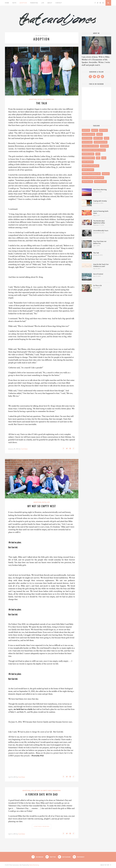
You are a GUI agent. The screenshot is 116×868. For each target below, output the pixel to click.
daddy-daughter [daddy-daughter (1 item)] (89, 134)
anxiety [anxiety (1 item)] (95, 130)
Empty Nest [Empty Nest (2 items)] (98, 138)
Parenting (34, 3)
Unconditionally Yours (101, 231)
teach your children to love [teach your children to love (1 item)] (93, 178)
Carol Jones (24, 449)
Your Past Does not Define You (100, 242)
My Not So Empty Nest (42, 506)
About (50, 3)
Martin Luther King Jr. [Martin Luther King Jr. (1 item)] (91, 166)
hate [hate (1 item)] (98, 154)
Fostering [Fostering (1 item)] (104, 146)
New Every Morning (100, 190)
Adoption (23, 3)
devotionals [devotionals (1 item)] (87, 138)
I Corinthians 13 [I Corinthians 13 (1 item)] (88, 158)
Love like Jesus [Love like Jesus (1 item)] (88, 162)
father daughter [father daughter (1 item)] (101, 142)
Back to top (106, 865)
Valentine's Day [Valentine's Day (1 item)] (100, 182)
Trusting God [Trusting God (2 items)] (87, 182)
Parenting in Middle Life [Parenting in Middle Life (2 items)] (91, 174)
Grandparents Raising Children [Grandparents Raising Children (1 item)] (94, 150)
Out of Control (98, 274)
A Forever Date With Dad (42, 794)
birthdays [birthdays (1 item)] (103, 130)
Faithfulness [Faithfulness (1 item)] (87, 142)
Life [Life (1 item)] (98, 158)
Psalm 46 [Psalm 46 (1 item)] (106, 174)
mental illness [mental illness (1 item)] (88, 170)
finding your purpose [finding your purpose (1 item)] (90, 146)
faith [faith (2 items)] (107, 138)
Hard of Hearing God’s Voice (101, 212)
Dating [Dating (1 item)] (100, 134)
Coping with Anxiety (100, 201)
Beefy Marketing (34, 865)
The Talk (42, 103)
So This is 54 (97, 285)
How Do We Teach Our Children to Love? (101, 265)
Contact (59, 3)
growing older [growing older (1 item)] (88, 154)
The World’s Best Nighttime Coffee (99, 222)
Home (7, 3)
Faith (14, 3)
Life (43, 3)
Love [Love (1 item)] (104, 158)
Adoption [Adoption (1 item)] (86, 130)
